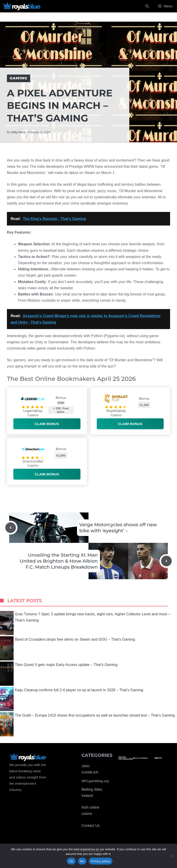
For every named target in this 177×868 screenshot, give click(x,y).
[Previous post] (11, 528)
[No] (171, 856)
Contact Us (90, 826)
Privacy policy (101, 861)
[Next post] (166, 561)
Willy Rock (18, 132)
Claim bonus (47, 424)
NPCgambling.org (95, 781)
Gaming (19, 78)
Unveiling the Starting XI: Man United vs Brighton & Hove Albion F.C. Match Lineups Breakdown (59, 561)
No (82, 861)
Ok (71, 861)
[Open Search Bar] (147, 6)
